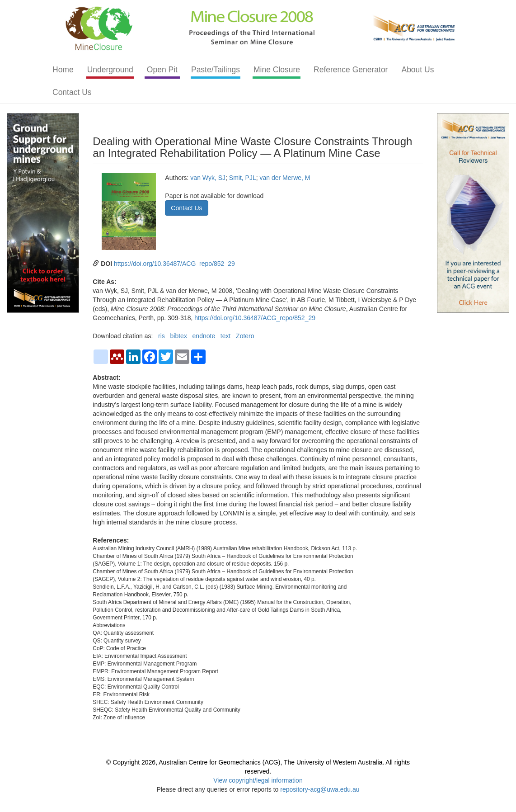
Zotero (245, 336)
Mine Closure (277, 70)
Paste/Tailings (216, 70)
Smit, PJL (243, 178)
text (226, 336)
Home (63, 70)
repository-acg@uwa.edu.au (320, 789)
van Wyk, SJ (208, 178)
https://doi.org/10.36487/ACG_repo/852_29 (174, 264)
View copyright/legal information (258, 780)
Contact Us (72, 92)
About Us (417, 70)
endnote (204, 336)
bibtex (179, 336)
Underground (110, 70)
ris (162, 336)
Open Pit (162, 70)
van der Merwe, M (285, 178)
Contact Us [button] (186, 208)
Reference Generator (351, 70)
